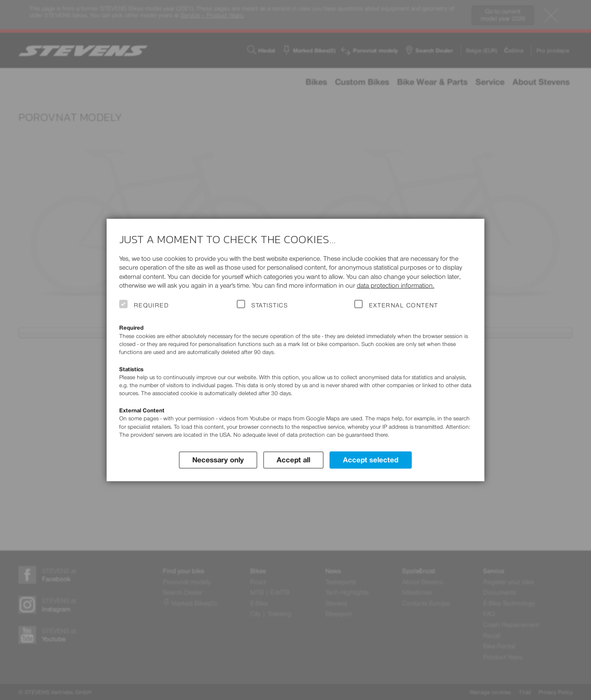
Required (152, 305)
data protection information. (396, 285)
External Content (404, 305)
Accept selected (371, 460)
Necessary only (218, 460)
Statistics (270, 305)
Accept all (293, 460)
